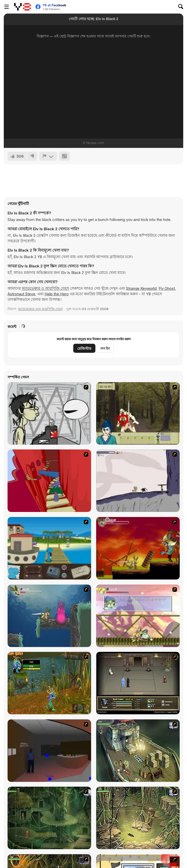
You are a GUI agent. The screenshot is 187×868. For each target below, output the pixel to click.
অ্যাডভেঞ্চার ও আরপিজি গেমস (45, 288)
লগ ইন (105, 348)
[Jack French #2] (49, 751)
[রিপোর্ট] (48, 156)
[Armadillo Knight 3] (138, 616)
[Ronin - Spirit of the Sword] (138, 413)
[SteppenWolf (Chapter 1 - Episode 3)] (138, 818)
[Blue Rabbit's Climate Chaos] (49, 548)
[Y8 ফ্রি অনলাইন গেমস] (23, 7)
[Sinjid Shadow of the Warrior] (138, 683)
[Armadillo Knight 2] (49, 616)
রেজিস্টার (84, 348)
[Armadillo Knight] (138, 548)
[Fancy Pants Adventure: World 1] (138, 481)
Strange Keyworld (141, 288)
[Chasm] (49, 481)
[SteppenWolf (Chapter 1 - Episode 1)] (138, 751)
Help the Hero (57, 294)
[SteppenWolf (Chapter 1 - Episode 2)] (49, 818)
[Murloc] (49, 683)
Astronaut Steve (21, 294)
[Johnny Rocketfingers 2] (49, 413)
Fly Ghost (167, 288)
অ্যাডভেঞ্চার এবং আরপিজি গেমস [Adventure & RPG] (40, 309)
